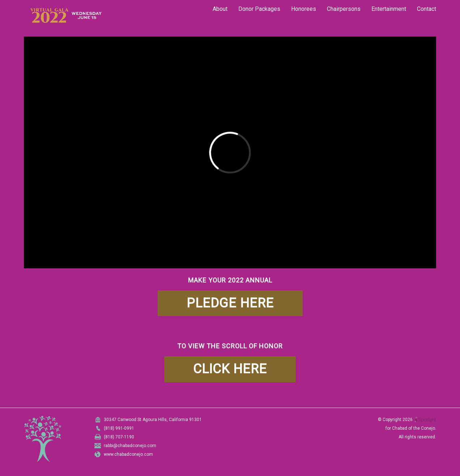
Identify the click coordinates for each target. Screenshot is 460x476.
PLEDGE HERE (230, 303)
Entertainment (389, 9)
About (220, 9)
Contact (427, 9)
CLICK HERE (230, 369)
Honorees (304, 9)
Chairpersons (344, 9)
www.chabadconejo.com (128, 454)
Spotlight (425, 420)
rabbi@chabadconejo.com (130, 446)
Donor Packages (259, 9)
